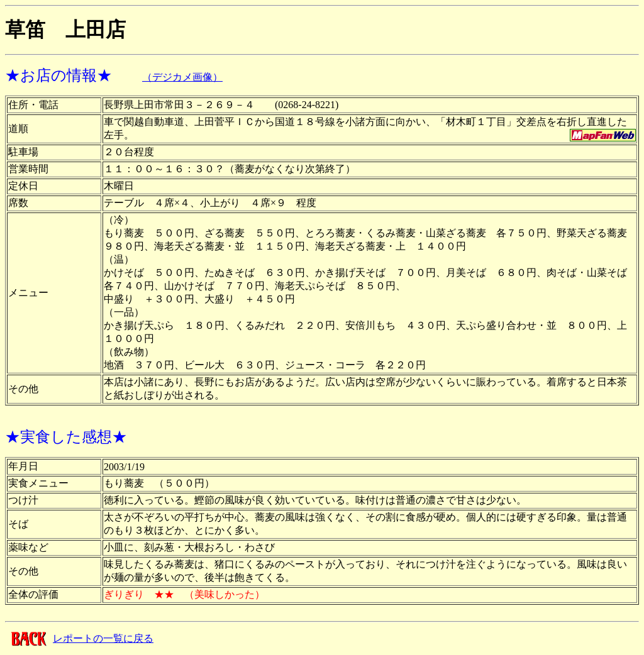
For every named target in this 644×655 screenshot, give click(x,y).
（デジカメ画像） (182, 77)
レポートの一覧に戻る (103, 638)
